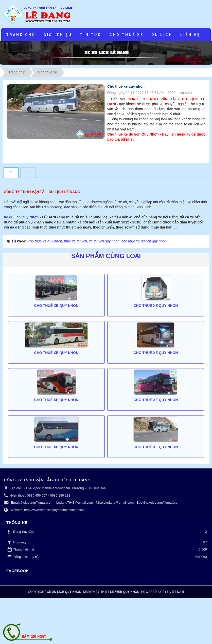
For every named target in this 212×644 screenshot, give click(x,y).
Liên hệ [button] (190, 35)
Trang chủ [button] (21, 35)
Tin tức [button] (91, 35)
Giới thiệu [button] (58, 35)
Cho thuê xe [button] (126, 35)
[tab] (11, 173)
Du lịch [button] (162, 35)
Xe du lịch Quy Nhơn (22, 263)
